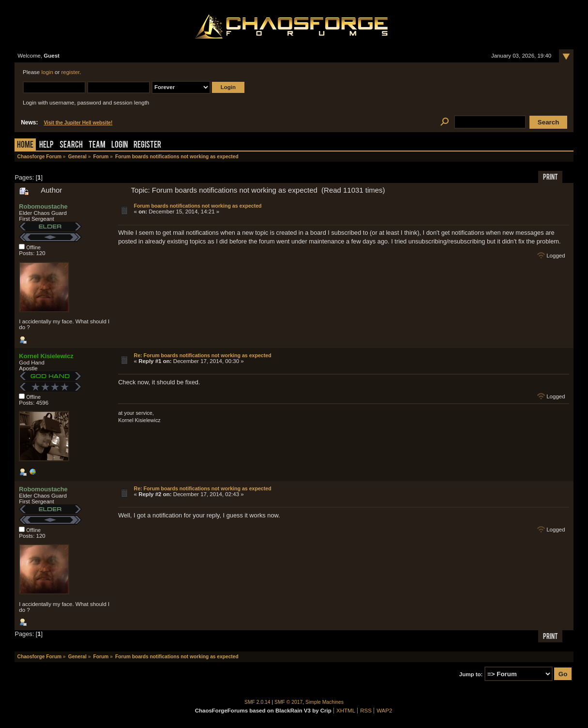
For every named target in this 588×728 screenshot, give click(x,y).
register (70, 72)
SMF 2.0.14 (257, 702)
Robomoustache (43, 206)
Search (71, 145)
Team (97, 145)
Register (147, 145)
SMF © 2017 (288, 702)
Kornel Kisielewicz (46, 356)
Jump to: (471, 674)
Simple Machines (324, 702)
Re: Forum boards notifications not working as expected (203, 355)
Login (120, 145)
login (47, 72)
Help (46, 145)
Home (25, 145)
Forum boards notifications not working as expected (198, 206)
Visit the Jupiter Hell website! (78, 123)
